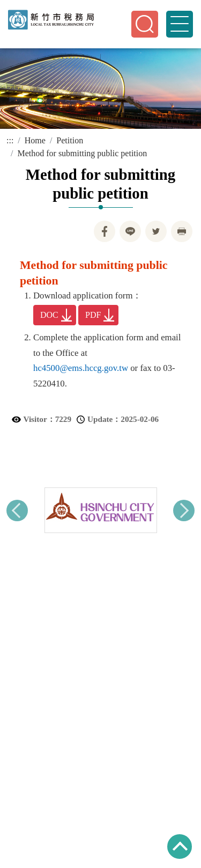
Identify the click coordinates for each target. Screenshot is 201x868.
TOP (180, 847)
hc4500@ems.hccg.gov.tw (81, 368)
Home (35, 140)
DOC (56, 315)
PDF (100, 315)
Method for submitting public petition (82, 153)
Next (184, 510)
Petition (70, 140)
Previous (17, 510)
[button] (145, 24)
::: (10, 140)
